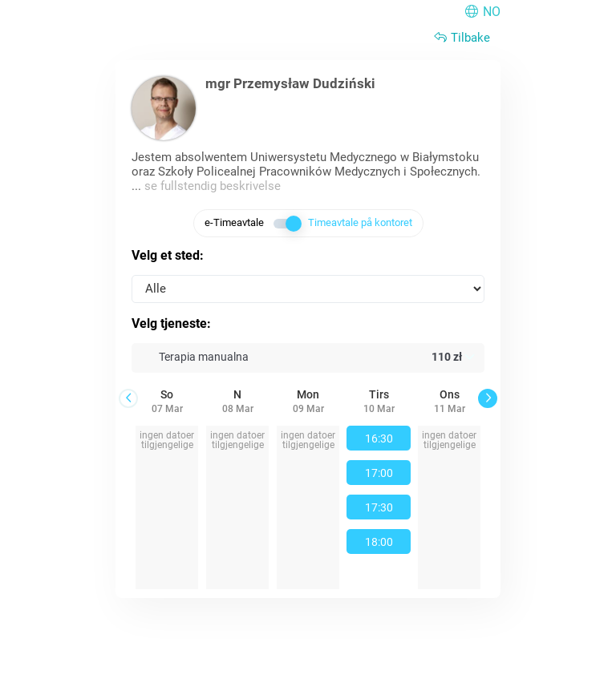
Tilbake (461, 38)
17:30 (379, 507)
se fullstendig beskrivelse (213, 186)
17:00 (379, 473)
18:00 (379, 542)
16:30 (379, 438)
